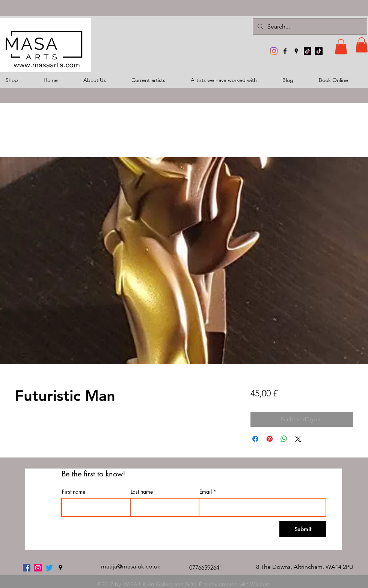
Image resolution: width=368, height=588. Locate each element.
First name (74, 492)
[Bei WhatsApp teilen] (284, 439)
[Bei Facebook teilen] (255, 439)
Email (206, 492)
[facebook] (285, 51)
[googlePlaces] (296, 51)
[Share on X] (298, 439)
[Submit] (303, 529)
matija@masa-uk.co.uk (131, 566)
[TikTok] (308, 51)
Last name (142, 492)
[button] (341, 47)
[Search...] (309, 26)
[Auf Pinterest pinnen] (270, 439)
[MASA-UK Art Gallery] (274, 51)
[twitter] (49, 568)
